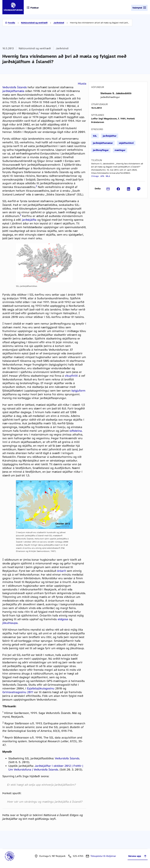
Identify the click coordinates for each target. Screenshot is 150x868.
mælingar (120, 150)
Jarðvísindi (59, 23)
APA (102, 176)
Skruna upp (138, 856)
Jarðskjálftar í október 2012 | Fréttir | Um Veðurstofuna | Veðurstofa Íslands (46, 768)
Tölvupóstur (103, 856)
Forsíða (11, 23)
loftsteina (76, 431)
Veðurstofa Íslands (15, 87)
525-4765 (78, 856)
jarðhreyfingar (101, 150)
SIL (95, 136)
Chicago (95, 176)
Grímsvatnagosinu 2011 (18, 692)
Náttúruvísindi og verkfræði (34, 23)
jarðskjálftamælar (103, 143)
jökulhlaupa (10, 623)
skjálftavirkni (126, 143)
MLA (108, 176)
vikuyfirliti (71, 376)
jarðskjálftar (110, 136)
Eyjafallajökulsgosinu (41, 688)
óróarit (61, 571)
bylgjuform (78, 391)
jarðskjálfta (29, 220)
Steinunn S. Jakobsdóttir (116, 93)
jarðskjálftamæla (13, 91)
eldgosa (63, 619)
